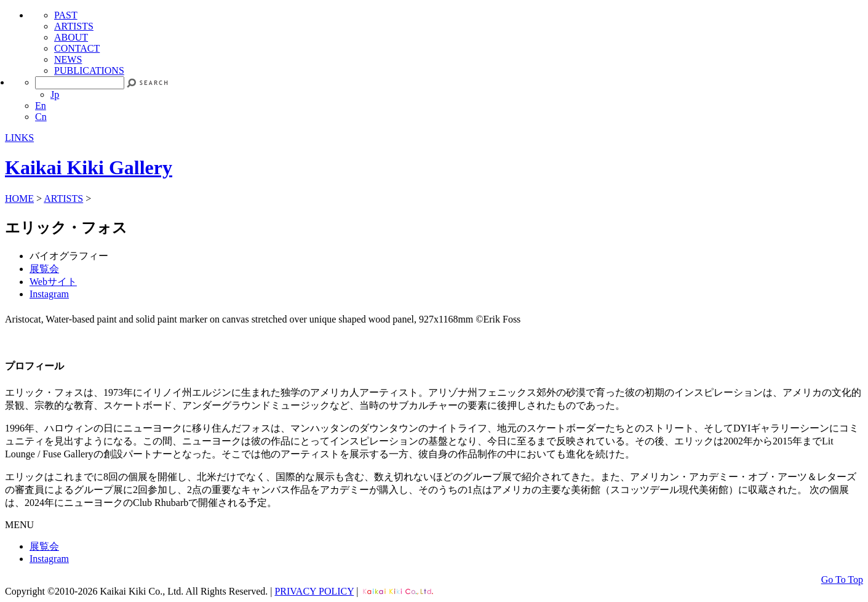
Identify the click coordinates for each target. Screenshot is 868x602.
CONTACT (77, 48)
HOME (19, 199)
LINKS (19, 138)
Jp (55, 94)
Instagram (49, 294)
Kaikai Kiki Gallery (89, 167)
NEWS (68, 59)
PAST (66, 15)
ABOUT (71, 37)
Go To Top (842, 580)
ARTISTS (74, 26)
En (41, 106)
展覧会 (44, 269)
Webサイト (53, 282)
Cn (41, 117)
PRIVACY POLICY (314, 591)
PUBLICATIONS (89, 70)
